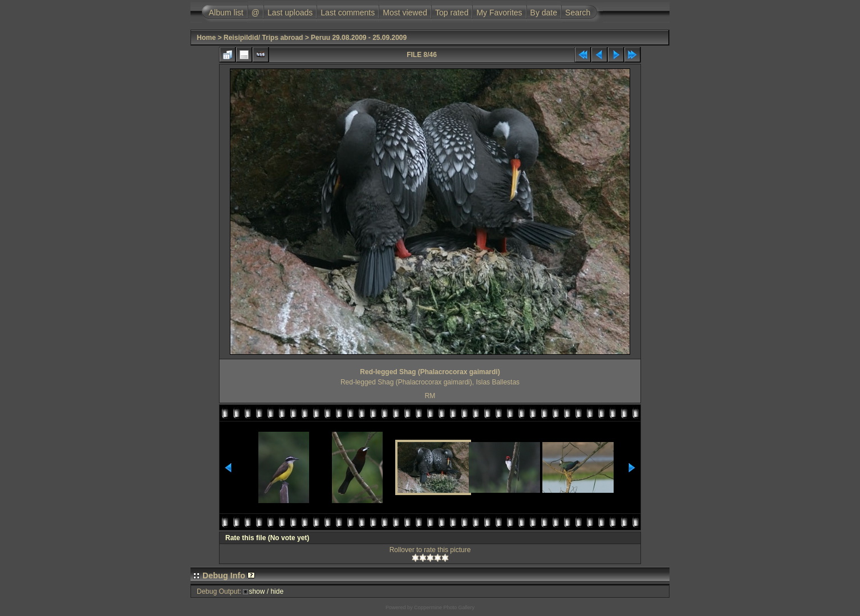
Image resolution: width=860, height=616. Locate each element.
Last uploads (290, 13)
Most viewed (405, 13)
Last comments (348, 13)
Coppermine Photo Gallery (444, 607)
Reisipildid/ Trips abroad (263, 38)
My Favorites (499, 13)
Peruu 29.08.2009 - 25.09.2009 (359, 38)
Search (578, 13)
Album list (226, 13)
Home (206, 38)
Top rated (452, 13)
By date (544, 13)
